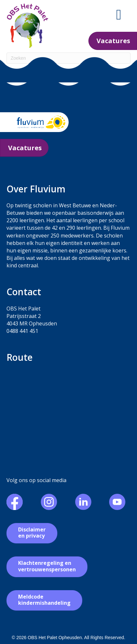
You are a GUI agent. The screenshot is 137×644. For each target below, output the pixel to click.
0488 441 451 (22, 331)
